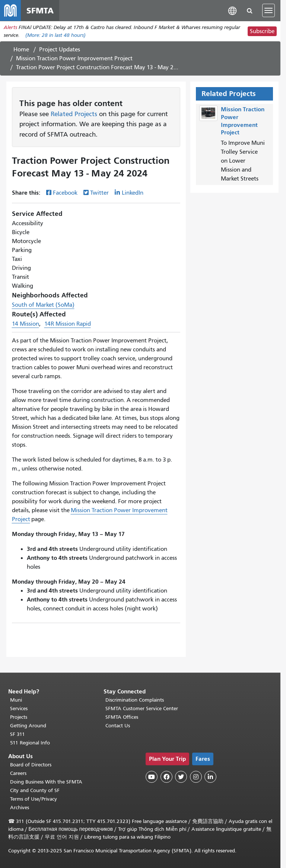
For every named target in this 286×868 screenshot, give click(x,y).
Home (21, 50)
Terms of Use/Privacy (34, 799)
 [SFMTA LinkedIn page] (210, 777)
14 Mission (26, 324)
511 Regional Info (30, 743)
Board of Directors (31, 765)
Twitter (99, 193)
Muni (16, 700)
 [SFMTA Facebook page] (166, 777)
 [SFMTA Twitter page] (181, 777)
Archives (20, 808)
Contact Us (118, 726)
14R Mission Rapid (68, 324)
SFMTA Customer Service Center (142, 709)
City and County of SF (35, 790)
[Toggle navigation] (268, 10)
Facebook (65, 193)
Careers (18, 773)
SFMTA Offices (122, 717)
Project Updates (60, 50)
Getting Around (28, 726)
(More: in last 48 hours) (55, 35)
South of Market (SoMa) (43, 305)
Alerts (10, 27)
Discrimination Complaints (135, 700)
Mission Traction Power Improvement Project (74, 58)
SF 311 (18, 734)
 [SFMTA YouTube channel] (152, 777)
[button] (232, 10)
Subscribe (262, 31)
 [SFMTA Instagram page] (196, 777)
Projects (19, 717)
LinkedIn (133, 193)
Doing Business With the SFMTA (46, 782)
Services (19, 709)
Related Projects (74, 114)
